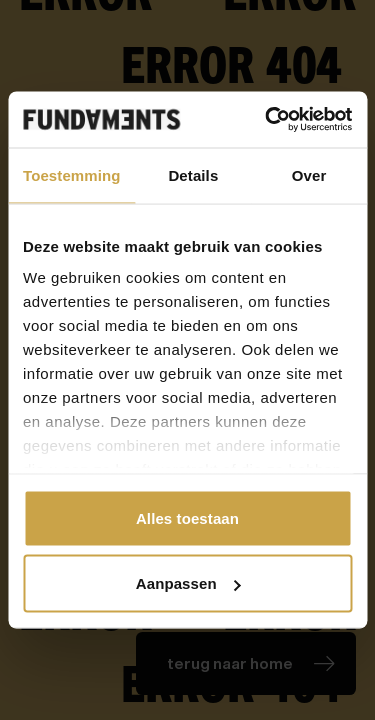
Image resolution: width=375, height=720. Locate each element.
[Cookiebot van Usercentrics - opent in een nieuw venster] (267, 120)
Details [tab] (193, 174)
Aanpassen (188, 583)
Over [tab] (309, 174)
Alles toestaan (187, 517)
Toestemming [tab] (72, 174)
